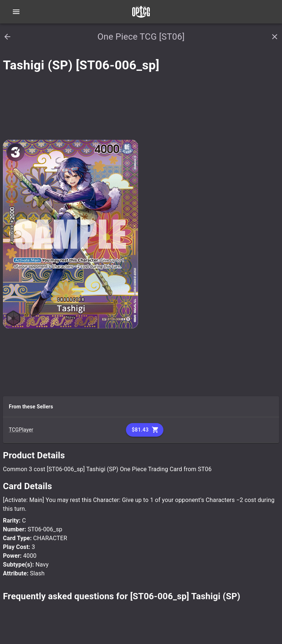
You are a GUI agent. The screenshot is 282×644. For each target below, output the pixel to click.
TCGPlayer (21, 430)
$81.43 (145, 430)
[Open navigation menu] (16, 12)
